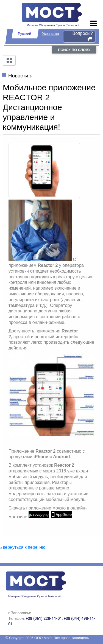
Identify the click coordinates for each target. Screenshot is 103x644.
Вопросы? (83, 36)
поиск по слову (74, 50)
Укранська (50, 34)
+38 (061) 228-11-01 (44, 618)
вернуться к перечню (24, 547)
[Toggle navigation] (94, 24)
